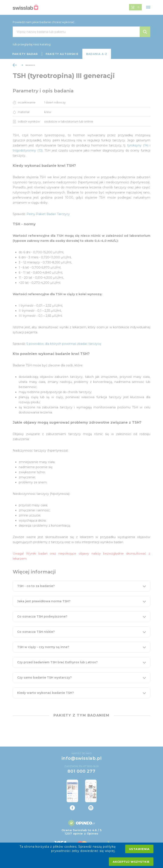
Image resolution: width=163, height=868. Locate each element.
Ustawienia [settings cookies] (139, 849)
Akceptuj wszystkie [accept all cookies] (131, 862)
